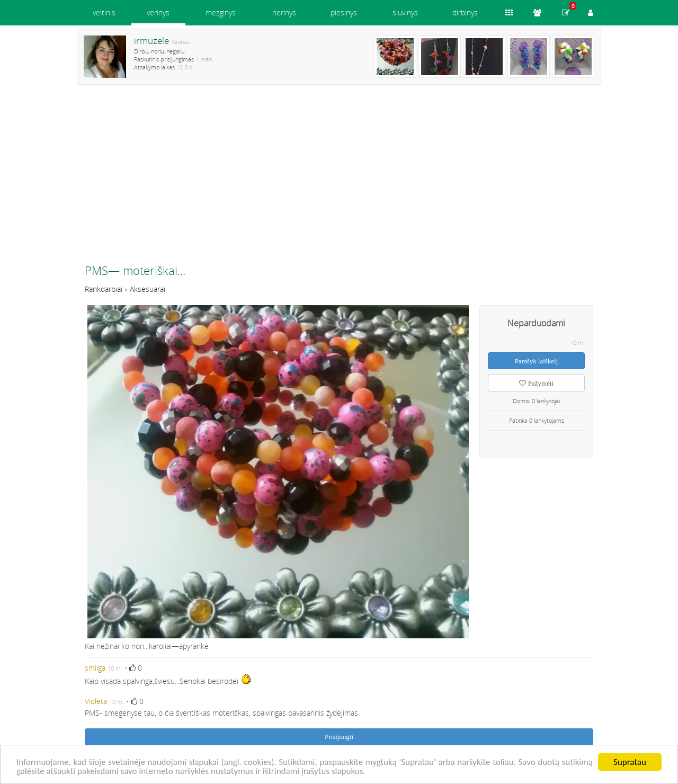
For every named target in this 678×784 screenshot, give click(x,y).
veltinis (104, 12)
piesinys (344, 12)
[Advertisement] (339, 179)
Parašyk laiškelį (537, 361)
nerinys (284, 12)
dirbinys (465, 12)
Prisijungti (339, 737)
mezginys (221, 12)
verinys (158, 12)
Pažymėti (536, 383)
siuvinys (405, 12)
